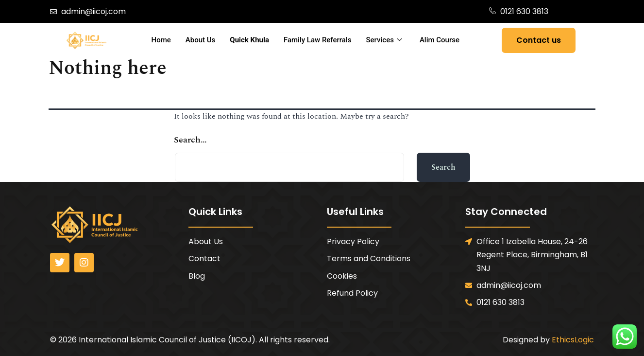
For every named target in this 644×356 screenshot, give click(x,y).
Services (384, 40)
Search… (190, 140)
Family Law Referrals (318, 40)
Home (161, 40)
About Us (201, 40)
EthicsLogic (573, 340)
